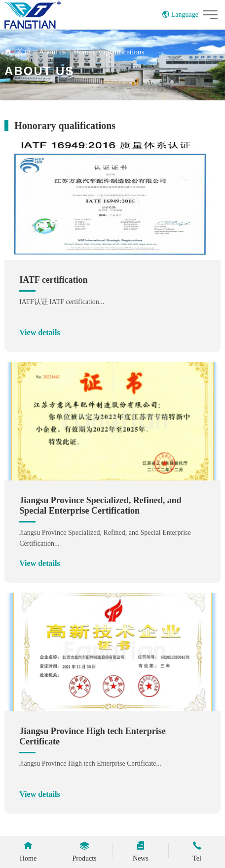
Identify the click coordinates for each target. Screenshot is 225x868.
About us (53, 52)
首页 (24, 52)
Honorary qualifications (109, 52)
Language (180, 15)
